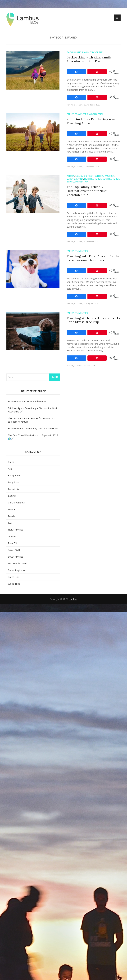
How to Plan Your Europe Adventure (27, 401)
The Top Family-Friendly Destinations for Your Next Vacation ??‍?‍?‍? (87, 191)
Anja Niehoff (76, 105)
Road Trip (13, 543)
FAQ (10, 523)
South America (111, 179)
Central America (104, 176)
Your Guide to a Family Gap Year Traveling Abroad (91, 121)
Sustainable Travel (18, 563)
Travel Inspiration (78, 182)
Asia (77, 176)
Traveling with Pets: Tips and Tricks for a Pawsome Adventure (93, 258)
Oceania (12, 536)
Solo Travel (14, 550)
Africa (70, 176)
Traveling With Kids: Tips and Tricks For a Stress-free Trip (93, 320)
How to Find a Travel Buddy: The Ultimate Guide (33, 428)
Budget (12, 496)
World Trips (96, 114)
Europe (71, 179)
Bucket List (87, 176)
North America (93, 179)
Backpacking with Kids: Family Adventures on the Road (89, 59)
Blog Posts (14, 482)
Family (86, 52)
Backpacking (74, 52)
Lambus (73, 599)
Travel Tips (97, 52)
